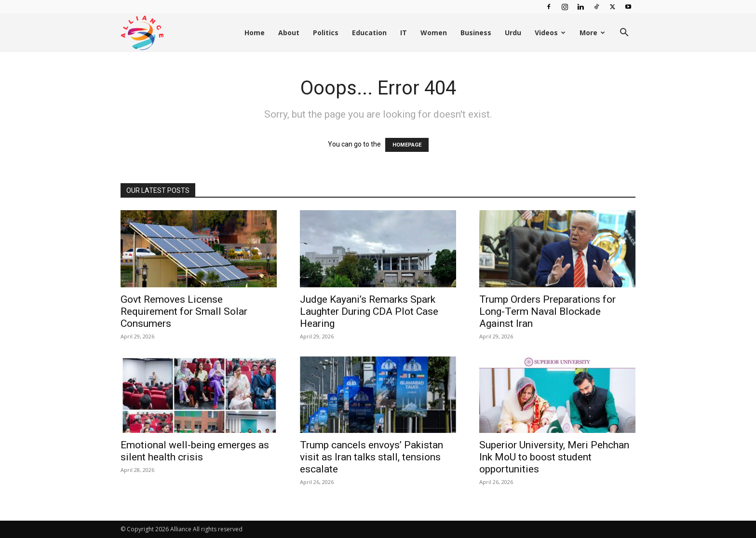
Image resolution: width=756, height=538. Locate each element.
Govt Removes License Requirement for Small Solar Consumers (184, 311)
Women (434, 33)
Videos (550, 33)
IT (404, 33)
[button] (624, 34)
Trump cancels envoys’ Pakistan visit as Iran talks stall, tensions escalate (371, 457)
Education (369, 33)
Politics (326, 33)
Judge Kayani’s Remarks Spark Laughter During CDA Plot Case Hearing (369, 311)
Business (476, 33)
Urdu (513, 33)
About (289, 33)
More (592, 33)
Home (255, 33)
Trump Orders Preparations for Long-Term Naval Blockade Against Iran (547, 311)
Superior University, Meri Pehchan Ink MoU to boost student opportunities (554, 457)
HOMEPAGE (407, 145)
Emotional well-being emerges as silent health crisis (195, 451)
